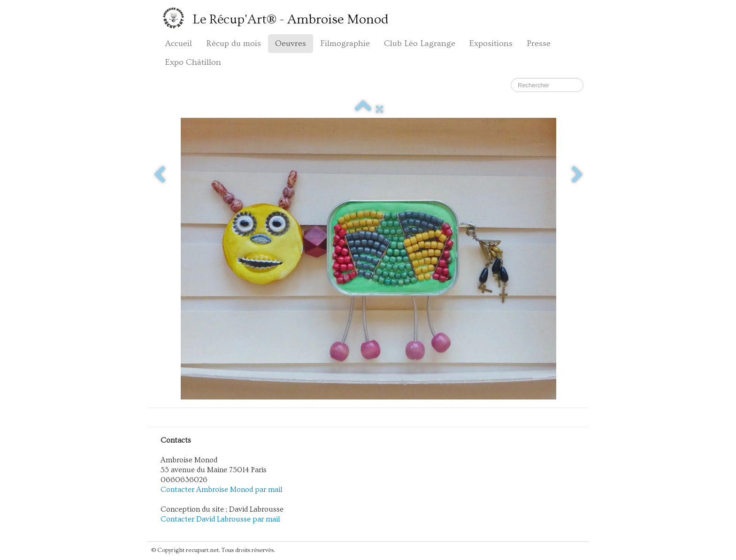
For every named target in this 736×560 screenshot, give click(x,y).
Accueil (179, 43)
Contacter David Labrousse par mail (220, 519)
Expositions (491, 43)
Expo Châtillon (193, 62)
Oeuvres (291, 43)
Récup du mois (234, 43)
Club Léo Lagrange (420, 43)
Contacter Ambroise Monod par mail (222, 490)
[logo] (276, 18)
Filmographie (345, 43)
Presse (539, 43)
